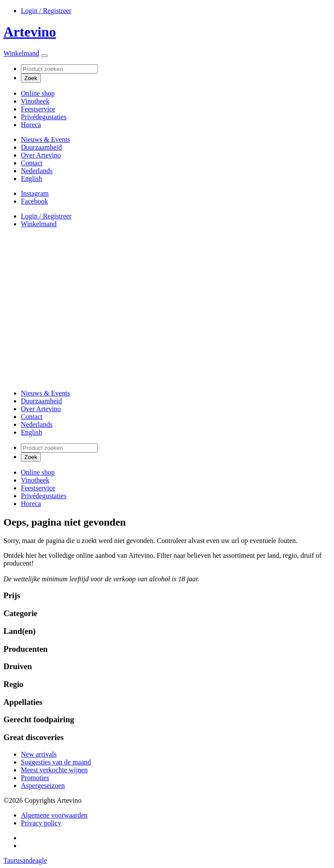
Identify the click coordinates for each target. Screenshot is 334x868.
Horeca (31, 125)
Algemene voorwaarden (54, 815)
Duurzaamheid (41, 147)
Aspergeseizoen (43, 786)
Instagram (35, 193)
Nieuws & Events (45, 139)
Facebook (34, 201)
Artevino (30, 32)
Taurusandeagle (25, 860)
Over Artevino (41, 155)
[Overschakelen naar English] (32, 179)
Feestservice (38, 109)
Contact (32, 163)
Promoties (35, 778)
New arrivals (39, 754)
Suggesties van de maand (56, 762)
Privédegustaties (44, 117)
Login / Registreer (46, 11)
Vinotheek (35, 101)
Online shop (38, 93)
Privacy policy (41, 823)
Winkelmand (21, 53)
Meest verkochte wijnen (54, 770)
